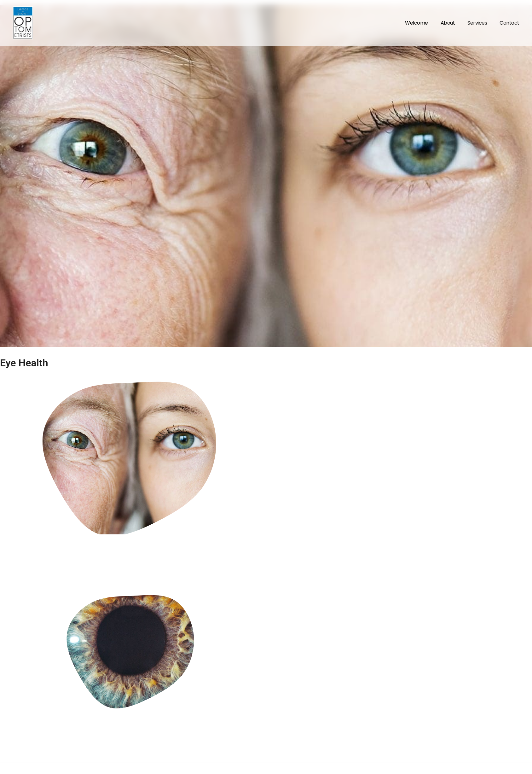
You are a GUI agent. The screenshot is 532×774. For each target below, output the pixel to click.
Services (477, 23)
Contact (509, 23)
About (448, 23)
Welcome (416, 23)
